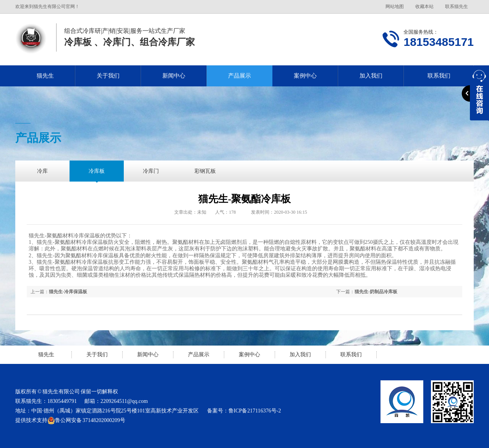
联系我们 (351, 355)
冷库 (42, 171)
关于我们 (108, 76)
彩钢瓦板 (205, 171)
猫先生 (45, 76)
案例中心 (305, 76)
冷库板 (97, 171)
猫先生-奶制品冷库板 (376, 292)
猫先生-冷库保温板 (68, 292)
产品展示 (240, 76)
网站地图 (395, 6)
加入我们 (371, 76)
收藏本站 (424, 6)
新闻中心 (174, 76)
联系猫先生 (457, 6)
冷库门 (151, 171)
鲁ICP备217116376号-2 (255, 411)
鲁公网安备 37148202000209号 (86, 420)
